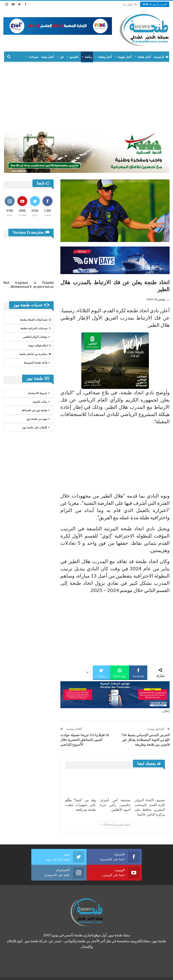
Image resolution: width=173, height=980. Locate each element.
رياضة (89, 57)
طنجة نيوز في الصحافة (34, 410)
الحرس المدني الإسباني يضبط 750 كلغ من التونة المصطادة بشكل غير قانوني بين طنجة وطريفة (146, 740)
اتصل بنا (130, 4)
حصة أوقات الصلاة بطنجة (35, 320)
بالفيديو (74, 57)
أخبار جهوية (125, 57)
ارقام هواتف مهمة (40, 345)
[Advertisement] (86, 96)
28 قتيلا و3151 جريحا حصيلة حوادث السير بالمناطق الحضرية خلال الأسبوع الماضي (85, 740)
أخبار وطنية (105, 57)
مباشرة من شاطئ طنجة (35, 354)
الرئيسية (161, 57)
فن (62, 57)
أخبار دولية (48, 57)
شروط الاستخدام (38, 393)
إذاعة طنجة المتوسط (35, 363)
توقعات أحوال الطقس (35, 337)
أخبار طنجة (144, 57)
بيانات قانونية (40, 402)
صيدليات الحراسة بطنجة (36, 328)
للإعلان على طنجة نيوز (35, 428)
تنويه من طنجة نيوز (37, 419)
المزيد (34, 57)
